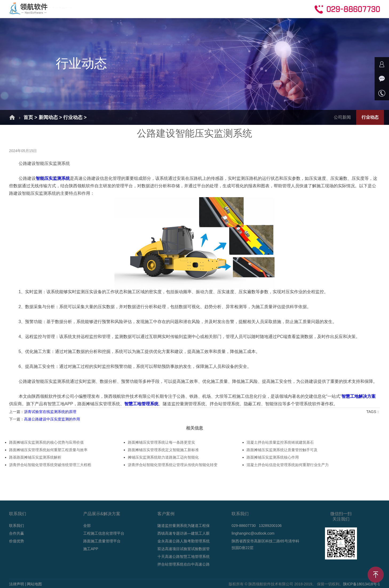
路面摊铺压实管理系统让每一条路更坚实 (161, 442)
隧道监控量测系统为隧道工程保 (184, 526)
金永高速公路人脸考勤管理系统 (184, 541)
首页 (72, 9)
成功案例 (159, 9)
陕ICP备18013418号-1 (361, 584)
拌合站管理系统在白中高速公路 (184, 564)
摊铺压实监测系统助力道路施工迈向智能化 (163, 457)
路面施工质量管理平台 (102, 541)
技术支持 (220, 9)
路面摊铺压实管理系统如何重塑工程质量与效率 (48, 450)
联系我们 (17, 526)
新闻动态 (189, 9)
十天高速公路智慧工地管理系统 (184, 557)
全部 (87, 526)
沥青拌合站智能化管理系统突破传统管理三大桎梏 (50, 465)
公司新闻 (342, 117)
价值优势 (17, 541)
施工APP (91, 549)
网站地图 (34, 584)
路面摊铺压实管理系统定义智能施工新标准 (163, 450)
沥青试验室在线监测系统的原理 (50, 412)
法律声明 (17, 584)
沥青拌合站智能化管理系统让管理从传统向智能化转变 (173, 465)
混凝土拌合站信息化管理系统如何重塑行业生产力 (288, 465)
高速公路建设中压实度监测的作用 (52, 419)
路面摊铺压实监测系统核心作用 (273, 457)
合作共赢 (250, 9)
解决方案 (98, 9)
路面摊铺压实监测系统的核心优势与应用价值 (46, 442)
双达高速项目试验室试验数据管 (184, 549)
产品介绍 (128, 9)
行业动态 (73, 117)
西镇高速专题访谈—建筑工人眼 (184, 533)
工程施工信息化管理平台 (104, 533)
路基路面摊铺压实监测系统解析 (35, 457)
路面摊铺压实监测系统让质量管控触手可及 (282, 450)
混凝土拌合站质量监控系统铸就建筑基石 (280, 442)
